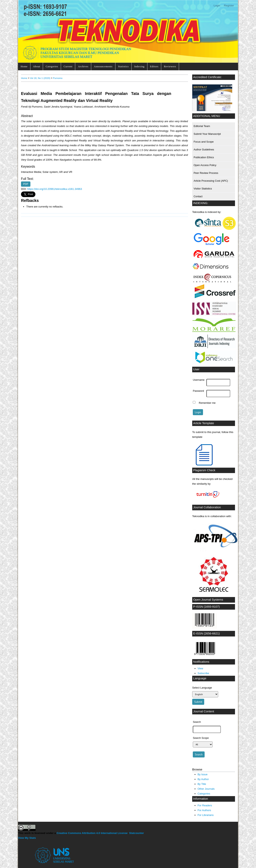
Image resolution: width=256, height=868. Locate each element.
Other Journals (206, 789)
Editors (154, 66)
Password (198, 391)
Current (68, 66)
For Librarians (206, 815)
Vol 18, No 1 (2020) (40, 78)
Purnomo (58, 78)
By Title (202, 784)
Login (217, 6)
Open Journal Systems (208, 600)
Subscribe (203, 673)
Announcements (103, 66)
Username (199, 380)
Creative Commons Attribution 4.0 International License (92, 833)
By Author (203, 779)
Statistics (123, 66)
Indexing (139, 66)
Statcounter (137, 833)
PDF (26, 184)
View (200, 668)
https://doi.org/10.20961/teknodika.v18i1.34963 (55, 189)
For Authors (204, 810)
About (37, 66)
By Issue (203, 774)
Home (24, 66)
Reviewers (170, 66)
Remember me (207, 403)
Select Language (202, 688)
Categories (52, 66)
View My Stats (27, 838)
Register (229, 6)
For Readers (205, 805)
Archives (83, 66)
